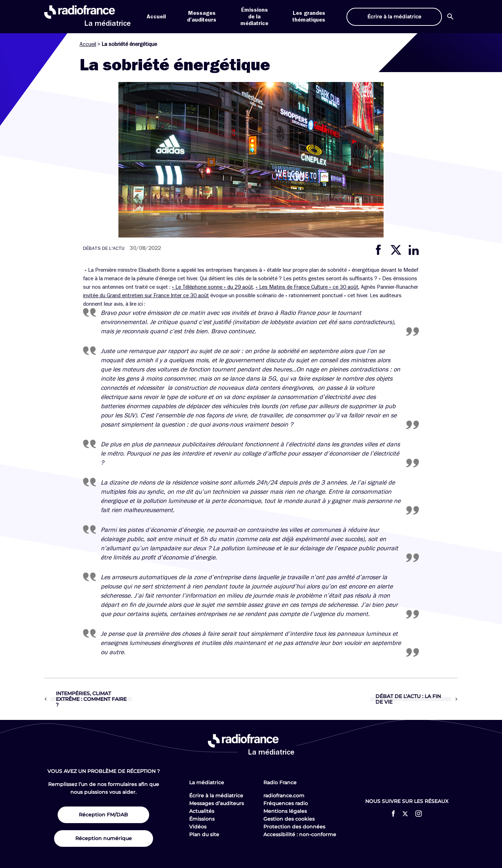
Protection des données (294, 827)
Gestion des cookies (289, 819)
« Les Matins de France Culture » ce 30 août (307, 287)
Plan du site (204, 834)
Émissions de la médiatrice (254, 17)
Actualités (202, 811)
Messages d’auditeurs (217, 803)
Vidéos (198, 827)
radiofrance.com (284, 796)
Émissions (202, 819)
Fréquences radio (286, 803)
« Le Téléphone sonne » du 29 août (212, 287)
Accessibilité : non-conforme (300, 834)
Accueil (156, 17)
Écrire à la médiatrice (216, 796)
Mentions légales (285, 811)
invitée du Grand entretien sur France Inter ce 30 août (146, 295)
